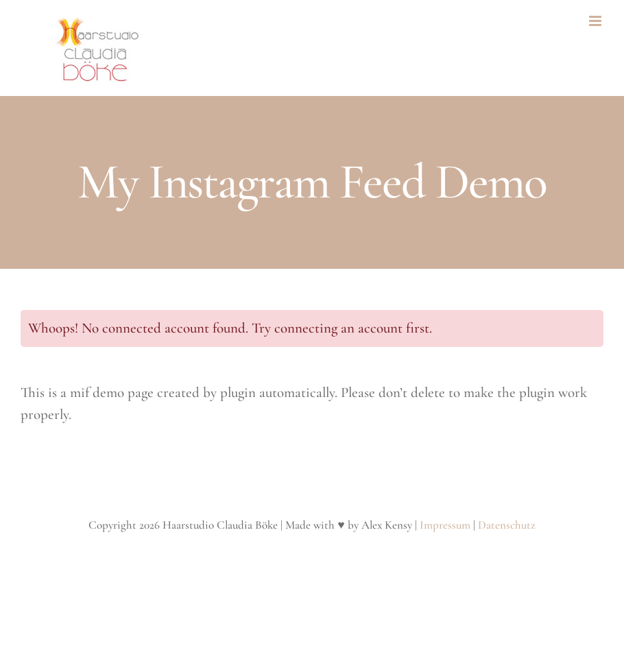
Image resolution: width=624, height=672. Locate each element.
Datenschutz (507, 525)
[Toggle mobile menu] (596, 21)
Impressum (445, 525)
